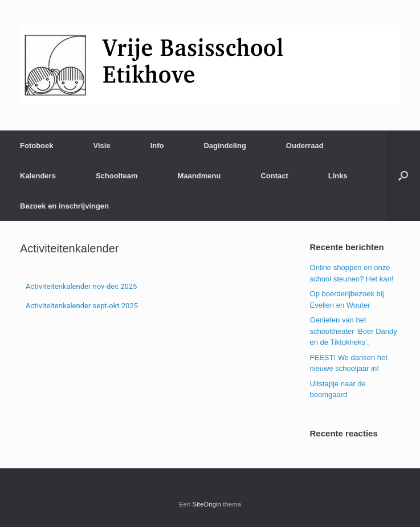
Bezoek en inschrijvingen (64, 206)
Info (157, 146)
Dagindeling (225, 146)
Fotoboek (37, 146)
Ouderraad (305, 146)
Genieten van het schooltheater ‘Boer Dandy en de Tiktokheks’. (354, 331)
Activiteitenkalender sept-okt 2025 (82, 306)
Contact (274, 176)
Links (338, 176)
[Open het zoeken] (403, 176)
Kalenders (38, 176)
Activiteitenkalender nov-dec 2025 (81, 286)
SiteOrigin (207, 504)
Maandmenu (199, 176)
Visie (102, 146)
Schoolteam (117, 176)
